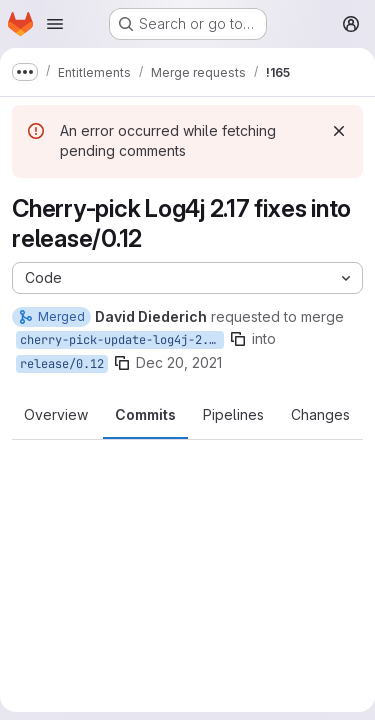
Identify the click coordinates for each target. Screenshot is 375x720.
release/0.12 (62, 364)
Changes (320, 414)
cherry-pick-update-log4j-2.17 (121, 340)
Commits (145, 414)
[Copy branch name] (238, 339)
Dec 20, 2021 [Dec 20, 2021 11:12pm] (179, 362)
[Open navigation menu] (55, 24)
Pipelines (233, 414)
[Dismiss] (339, 131)
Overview (56, 414)
